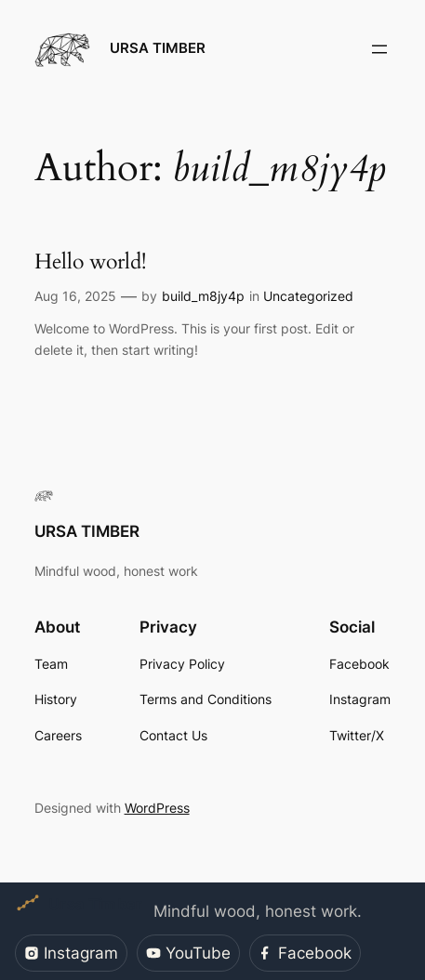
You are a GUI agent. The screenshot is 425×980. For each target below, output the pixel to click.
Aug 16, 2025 (75, 296)
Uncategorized (308, 296)
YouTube (189, 953)
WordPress (157, 808)
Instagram (72, 953)
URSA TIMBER (158, 48)
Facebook (305, 953)
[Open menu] (379, 49)
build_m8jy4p (203, 296)
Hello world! (90, 262)
